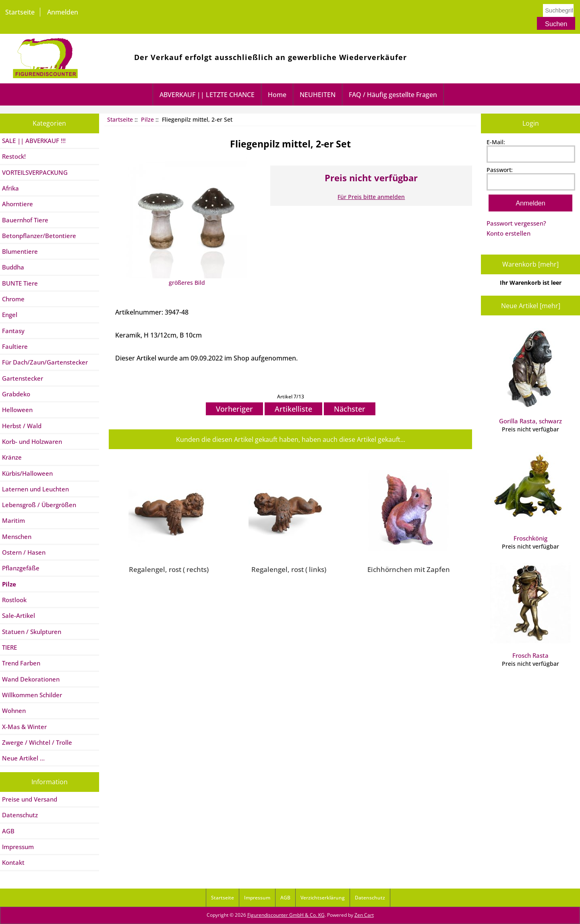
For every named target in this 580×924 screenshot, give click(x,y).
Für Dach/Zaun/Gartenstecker (45, 362)
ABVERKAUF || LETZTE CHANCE (207, 95)
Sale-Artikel (19, 615)
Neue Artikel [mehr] (531, 306)
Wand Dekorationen (31, 679)
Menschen (17, 537)
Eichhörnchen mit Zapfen (409, 569)
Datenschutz (20, 815)
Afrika (10, 188)
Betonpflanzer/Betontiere (39, 236)
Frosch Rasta (530, 611)
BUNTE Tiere (20, 283)
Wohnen (14, 711)
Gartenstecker (23, 378)
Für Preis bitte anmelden (371, 197)
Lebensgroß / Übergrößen (39, 505)
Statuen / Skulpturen (32, 632)
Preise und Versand (30, 799)
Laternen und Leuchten (35, 489)
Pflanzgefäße (21, 568)
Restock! (14, 156)
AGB (8, 831)
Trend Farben (21, 663)
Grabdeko (16, 394)
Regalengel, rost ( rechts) (169, 569)
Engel (10, 315)
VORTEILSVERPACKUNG (35, 172)
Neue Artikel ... (23, 758)
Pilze (147, 119)
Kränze (12, 457)
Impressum (18, 847)
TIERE (9, 647)
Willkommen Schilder (32, 695)
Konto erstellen (509, 233)
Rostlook (14, 600)
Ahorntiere (18, 204)
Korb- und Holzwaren (32, 441)
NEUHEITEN (318, 95)
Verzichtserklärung (323, 898)
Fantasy (13, 331)
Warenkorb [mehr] (530, 264)
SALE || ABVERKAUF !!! (34, 141)
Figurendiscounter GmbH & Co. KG (286, 915)
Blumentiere (20, 251)
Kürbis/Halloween (27, 473)
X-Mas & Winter (24, 727)
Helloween (17, 410)
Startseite (20, 12)
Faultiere (15, 346)
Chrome (13, 299)
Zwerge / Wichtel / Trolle (37, 742)
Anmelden (63, 12)
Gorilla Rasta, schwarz (530, 377)
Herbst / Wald (22, 426)
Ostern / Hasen (24, 552)
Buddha (13, 267)
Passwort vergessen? (516, 223)
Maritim (13, 520)
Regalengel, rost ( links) (289, 569)
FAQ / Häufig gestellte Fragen (393, 95)
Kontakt (13, 862)
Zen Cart (364, 915)
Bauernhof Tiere (25, 220)
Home (277, 95)
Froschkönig (530, 494)
